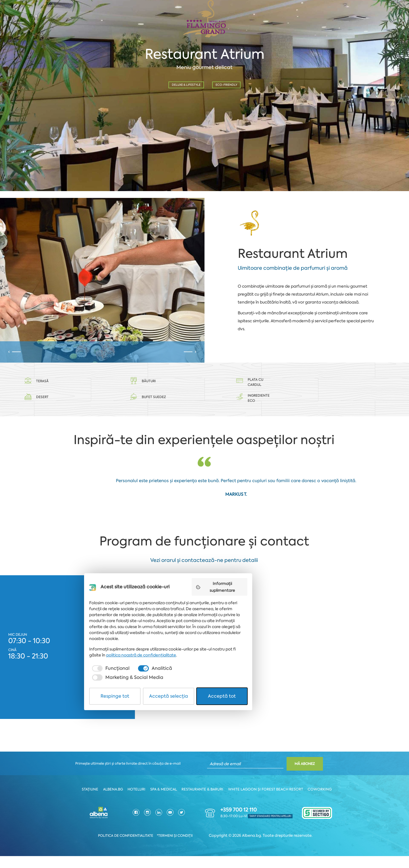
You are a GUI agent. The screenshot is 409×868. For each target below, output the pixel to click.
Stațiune (93, 802)
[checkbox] (129, 831)
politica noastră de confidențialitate (143, 817)
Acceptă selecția (205, 849)
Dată (21, 114)
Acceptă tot (270, 849)
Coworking (318, 802)
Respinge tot (140, 849)
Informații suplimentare (272, 758)
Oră (128, 114)
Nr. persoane (233, 114)
